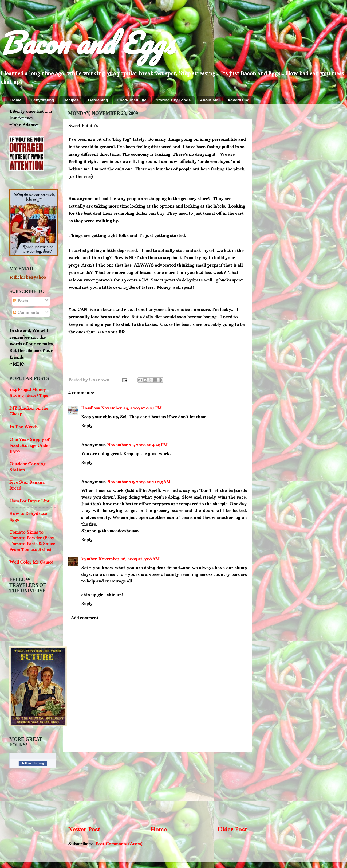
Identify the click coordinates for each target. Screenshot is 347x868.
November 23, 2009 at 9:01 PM (131, 408)
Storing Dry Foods (173, 100)
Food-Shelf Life (132, 100)
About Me (209, 100)
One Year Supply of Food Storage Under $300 (30, 445)
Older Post (232, 829)
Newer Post (84, 829)
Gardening (98, 100)
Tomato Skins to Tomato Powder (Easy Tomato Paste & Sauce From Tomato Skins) (32, 541)
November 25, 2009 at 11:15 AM (139, 482)
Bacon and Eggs (87, 43)
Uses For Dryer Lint (29, 501)
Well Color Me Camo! (31, 562)
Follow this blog (33, 763)
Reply (87, 426)
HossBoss (90, 408)
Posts (21, 301)
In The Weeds (23, 427)
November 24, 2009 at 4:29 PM (137, 445)
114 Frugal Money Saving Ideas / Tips (29, 393)
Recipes (71, 100)
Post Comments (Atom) (119, 844)
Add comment (85, 618)
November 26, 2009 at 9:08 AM (129, 559)
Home (16, 100)
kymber (89, 559)
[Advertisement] (157, 788)
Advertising (238, 100)
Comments (26, 312)
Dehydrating (42, 100)
